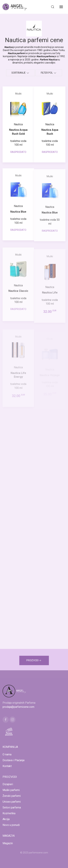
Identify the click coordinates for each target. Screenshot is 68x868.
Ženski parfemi (12, 796)
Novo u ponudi (11, 825)
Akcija (6, 819)
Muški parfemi (11, 790)
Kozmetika (9, 813)
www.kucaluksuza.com (49, 857)
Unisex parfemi (12, 802)
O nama (7, 754)
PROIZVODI (34, 661)
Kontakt (7, 766)
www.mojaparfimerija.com (21, 857)
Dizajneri (8, 784)
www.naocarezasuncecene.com (34, 861)
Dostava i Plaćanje (14, 760)
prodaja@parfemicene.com (18, 707)
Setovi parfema (12, 807)
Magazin (8, 843)
